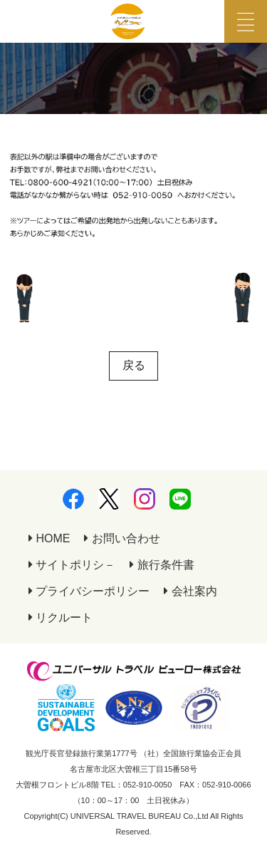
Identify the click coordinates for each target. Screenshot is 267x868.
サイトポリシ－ (72, 565)
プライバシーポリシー (89, 591)
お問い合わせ (122, 538)
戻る (134, 365)
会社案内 (190, 591)
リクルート (61, 618)
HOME (49, 538)
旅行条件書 (162, 565)
